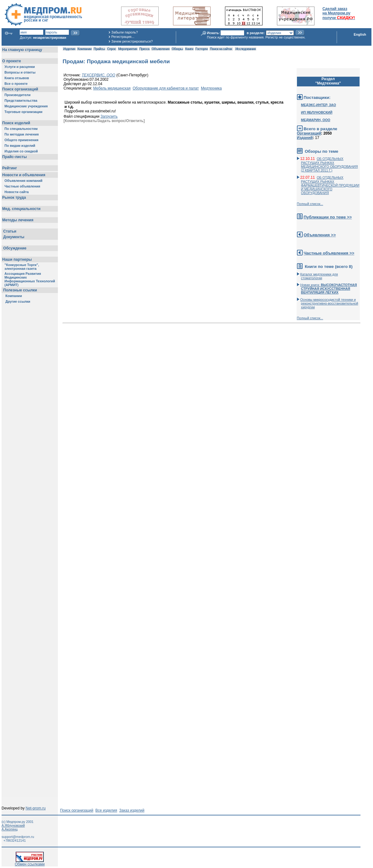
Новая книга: (329, 289)
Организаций (309, 133)
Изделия (69, 49)
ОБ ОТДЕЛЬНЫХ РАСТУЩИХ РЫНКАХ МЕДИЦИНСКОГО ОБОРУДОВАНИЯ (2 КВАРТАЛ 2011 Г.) (330, 164)
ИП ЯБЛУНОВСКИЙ (317, 112)
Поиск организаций (77, 810)
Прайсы (99, 49)
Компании (84, 49)
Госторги (202, 49)
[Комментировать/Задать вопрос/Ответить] (104, 121)
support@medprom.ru (18, 837)
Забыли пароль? (125, 32)
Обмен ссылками (30, 863)
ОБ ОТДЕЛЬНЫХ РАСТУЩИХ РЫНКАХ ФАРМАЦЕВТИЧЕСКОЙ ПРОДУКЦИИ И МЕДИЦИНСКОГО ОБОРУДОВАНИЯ (330, 185)
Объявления (160, 49)
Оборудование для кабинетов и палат (166, 88)
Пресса (144, 49)
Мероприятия (128, 49)
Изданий (305, 138)
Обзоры (177, 49)
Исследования (245, 49)
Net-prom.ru (36, 808)
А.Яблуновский (13, 825)
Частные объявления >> (329, 253)
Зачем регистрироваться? (132, 41)
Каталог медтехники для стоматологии (319, 276)
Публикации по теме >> (328, 217)
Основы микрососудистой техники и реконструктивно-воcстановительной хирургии (329, 303)
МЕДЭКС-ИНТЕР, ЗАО (319, 105)
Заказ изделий (132, 810)
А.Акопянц (10, 829)
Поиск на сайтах (221, 49)
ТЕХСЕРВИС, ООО (99, 75)
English (360, 34)
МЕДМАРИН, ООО (316, 120)
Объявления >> (320, 235)
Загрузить (109, 116)
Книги (189, 49)
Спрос (111, 49)
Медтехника (211, 88)
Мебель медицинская (112, 88)
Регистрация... (123, 37)
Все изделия (106, 810)
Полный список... (310, 204)
